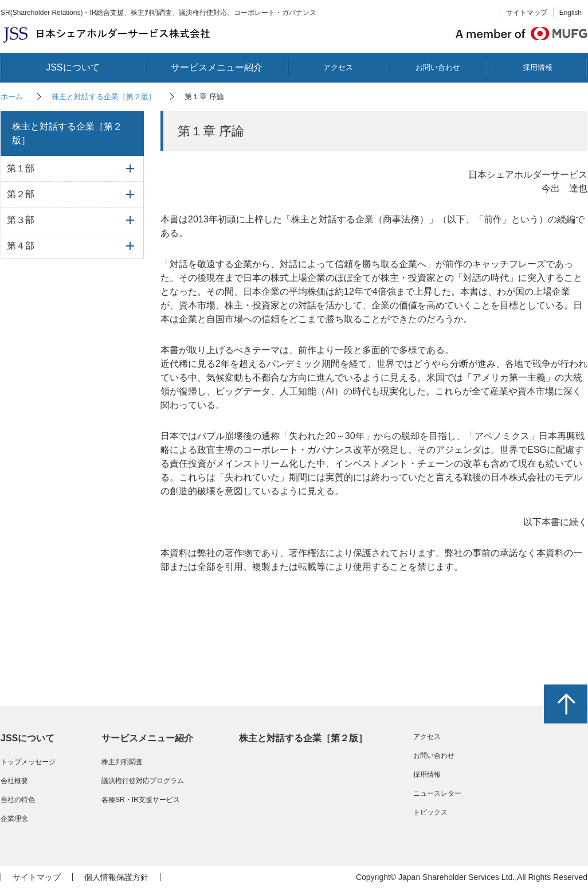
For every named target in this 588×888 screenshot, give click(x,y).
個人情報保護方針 (116, 877)
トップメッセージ (28, 762)
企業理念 (14, 819)
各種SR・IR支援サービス (141, 800)
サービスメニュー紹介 (217, 67)
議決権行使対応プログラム (143, 781)
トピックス (430, 812)
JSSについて (72, 67)
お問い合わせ (438, 67)
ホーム (12, 97)
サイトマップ (527, 13)
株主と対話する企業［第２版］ (104, 97)
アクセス (338, 67)
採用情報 (538, 67)
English (571, 13)
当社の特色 (18, 800)
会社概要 (14, 781)
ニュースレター (437, 793)
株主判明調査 (122, 762)
